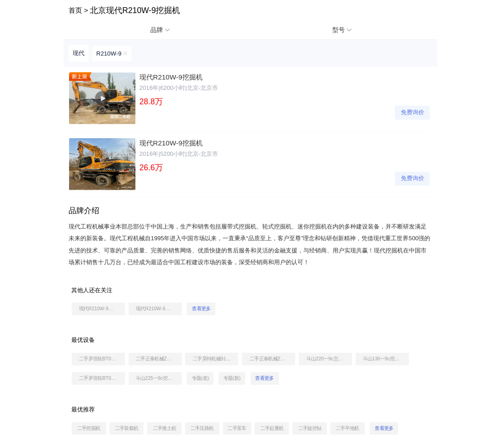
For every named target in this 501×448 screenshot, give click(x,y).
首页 (75, 10)
